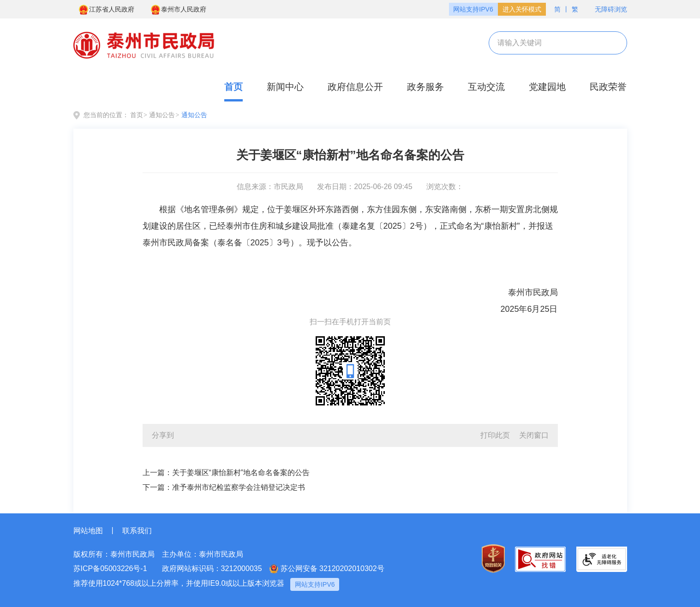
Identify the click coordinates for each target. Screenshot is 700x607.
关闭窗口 (534, 435)
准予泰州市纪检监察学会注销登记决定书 (239, 487)
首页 (233, 87)
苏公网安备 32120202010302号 (327, 569)
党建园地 (547, 87)
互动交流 (486, 87)
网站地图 (88, 531)
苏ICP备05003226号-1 (110, 568)
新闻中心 (285, 87)
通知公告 (162, 115)
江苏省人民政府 (106, 10)
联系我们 (137, 531)
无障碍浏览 (606, 9)
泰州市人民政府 (178, 10)
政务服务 (425, 87)
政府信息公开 (355, 87)
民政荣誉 (608, 87)
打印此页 (495, 435)
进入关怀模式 (522, 9)
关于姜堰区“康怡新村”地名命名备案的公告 (241, 473)
